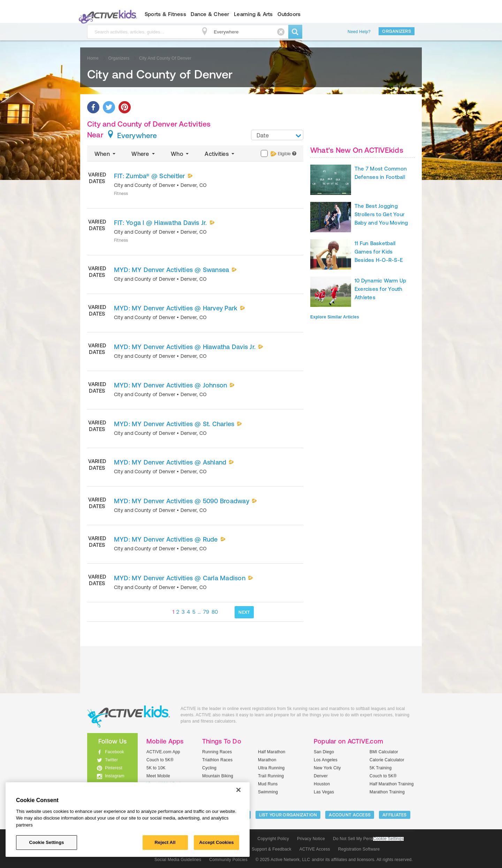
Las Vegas (324, 792)
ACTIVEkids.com (107, 14)
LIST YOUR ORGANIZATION (288, 815)
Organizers (397, 31)
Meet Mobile (158, 776)
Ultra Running (271, 768)
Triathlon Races (217, 760)
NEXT (244, 612)
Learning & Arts (253, 14)
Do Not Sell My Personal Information (368, 839)
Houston (322, 784)
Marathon (267, 760)
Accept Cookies (216, 842)
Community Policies (228, 860)
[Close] (238, 790)
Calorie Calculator (387, 760)
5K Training (381, 768)
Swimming (268, 792)
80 (215, 612)
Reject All (165, 842)
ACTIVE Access (315, 849)
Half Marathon (272, 752)
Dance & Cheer (210, 14)
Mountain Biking (218, 776)
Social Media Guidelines (178, 860)
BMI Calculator (384, 752)
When (106, 154)
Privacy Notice (311, 839)
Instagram (115, 776)
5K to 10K (156, 768)
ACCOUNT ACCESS (350, 815)
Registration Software (359, 849)
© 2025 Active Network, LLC (283, 860)
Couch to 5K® (160, 760)
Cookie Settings (388, 839)
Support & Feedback (272, 849)
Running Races (217, 752)
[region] (128, 820)
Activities (220, 154)
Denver (321, 776)
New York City (327, 768)
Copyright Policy (273, 839)
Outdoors (289, 14)
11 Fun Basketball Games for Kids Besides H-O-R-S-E (379, 252)
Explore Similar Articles (335, 317)
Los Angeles (326, 760)
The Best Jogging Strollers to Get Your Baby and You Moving (381, 214)
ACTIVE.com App (163, 752)
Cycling (209, 768)
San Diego (324, 752)
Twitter (111, 760)
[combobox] (277, 135)
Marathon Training (387, 792)
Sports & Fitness (165, 14)
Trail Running (271, 776)
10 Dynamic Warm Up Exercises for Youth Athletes (380, 289)
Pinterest (114, 768)
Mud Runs (268, 784)
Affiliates (395, 815)
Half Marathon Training (392, 784)
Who (180, 154)
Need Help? (359, 32)
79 (206, 612)
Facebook (115, 752)
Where (144, 154)
